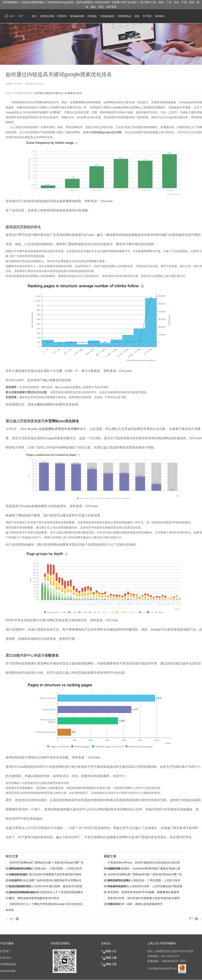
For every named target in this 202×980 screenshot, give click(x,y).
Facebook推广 (9, 971)
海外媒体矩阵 (77, 16)
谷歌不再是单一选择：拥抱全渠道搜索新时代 (135, 904)
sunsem (18, 84)
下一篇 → (195, 919)
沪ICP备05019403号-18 (162, 969)
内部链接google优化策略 (107, 132)
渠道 (137, 16)
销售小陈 (109, 958)
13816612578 (170, 961)
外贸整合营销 (47, 16)
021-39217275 (170, 956)
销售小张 (109, 964)
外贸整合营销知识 (23, 93)
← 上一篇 (12, 919)
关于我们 (147, 16)
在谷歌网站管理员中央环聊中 (59, 429)
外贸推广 (6, 951)
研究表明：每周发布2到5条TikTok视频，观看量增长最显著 (143, 892)
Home (9, 93)
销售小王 (109, 951)
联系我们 (160, 16)
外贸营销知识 (124, 16)
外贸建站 (92, 16)
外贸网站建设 (8, 964)
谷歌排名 (52, 655)
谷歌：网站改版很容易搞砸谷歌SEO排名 (34, 898)
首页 (34, 16)
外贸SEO (62, 16)
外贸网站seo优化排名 (62, 421)
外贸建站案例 (107, 16)
